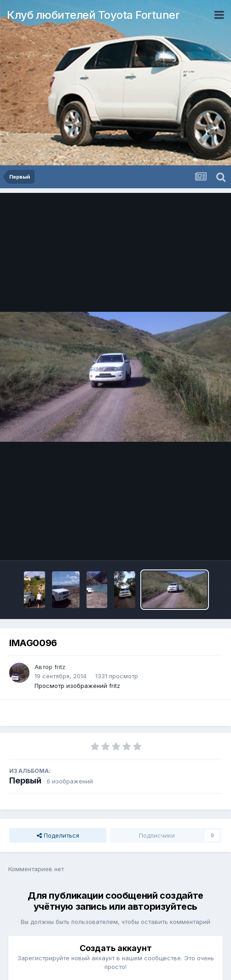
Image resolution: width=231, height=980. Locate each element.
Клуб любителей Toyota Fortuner (93, 15)
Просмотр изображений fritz (77, 686)
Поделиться (58, 835)
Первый (25, 780)
